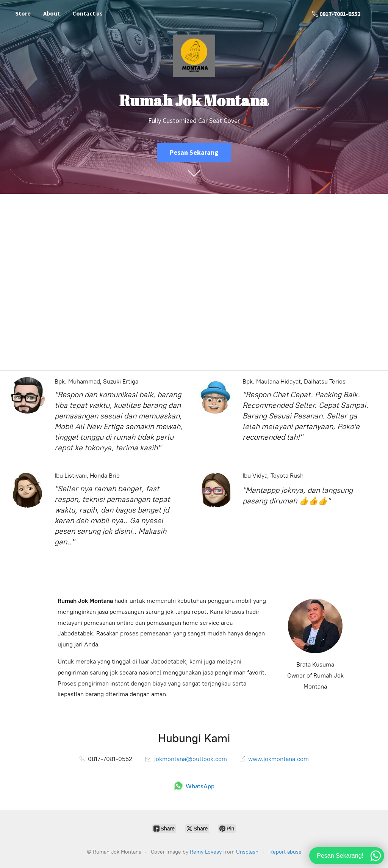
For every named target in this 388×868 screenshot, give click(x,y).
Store (23, 13)
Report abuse (286, 852)
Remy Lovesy (206, 852)
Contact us (88, 13)
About (52, 13)
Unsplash (247, 852)
